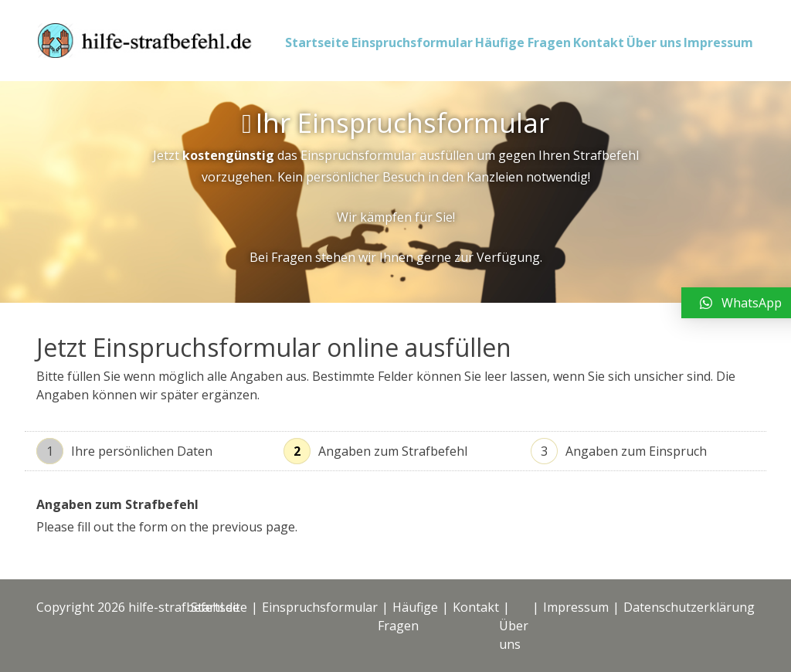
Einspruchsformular (412, 42)
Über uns (654, 42)
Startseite (317, 42)
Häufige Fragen (523, 42)
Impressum (718, 42)
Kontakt (599, 42)
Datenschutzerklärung (689, 607)
